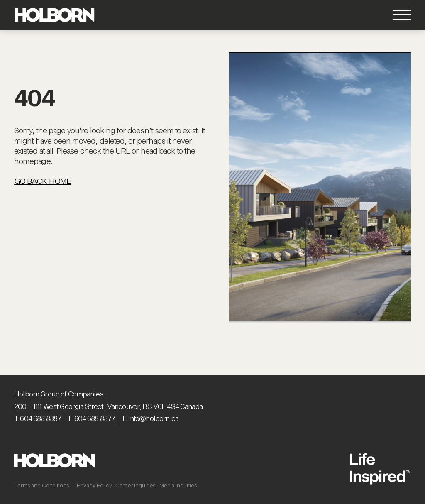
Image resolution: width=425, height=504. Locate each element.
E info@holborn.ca (150, 418)
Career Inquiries (136, 485)
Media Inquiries (178, 485)
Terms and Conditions (42, 485)
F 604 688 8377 (92, 418)
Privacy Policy (94, 485)
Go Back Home (43, 181)
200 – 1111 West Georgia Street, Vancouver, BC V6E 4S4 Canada (108, 406)
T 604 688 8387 (38, 418)
